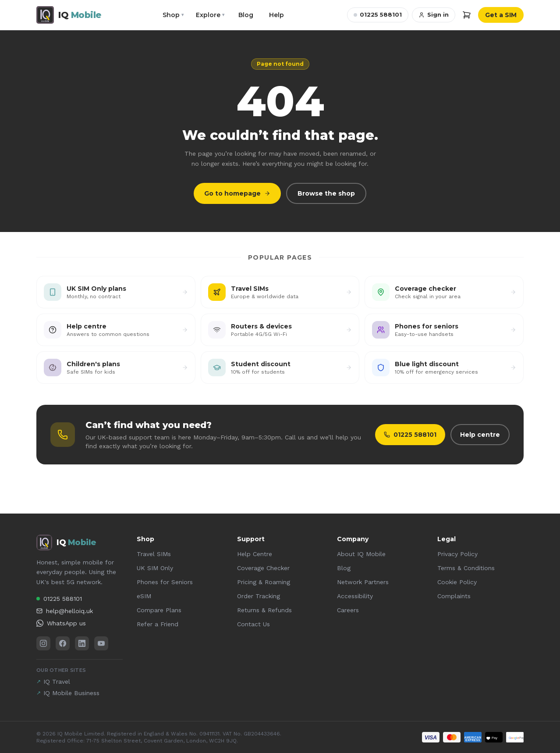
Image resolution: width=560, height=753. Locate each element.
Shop (173, 15)
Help (276, 15)
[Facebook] (63, 643)
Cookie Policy (457, 582)
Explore (210, 15)
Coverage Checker (263, 568)
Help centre (480, 435)
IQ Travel (53, 682)
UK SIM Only (155, 568)
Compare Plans (159, 610)
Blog (246, 15)
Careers (348, 610)
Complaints (454, 596)
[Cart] (467, 15)
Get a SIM (501, 15)
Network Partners (363, 582)
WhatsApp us (61, 623)
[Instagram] (43, 643)
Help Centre (255, 554)
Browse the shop (326, 193)
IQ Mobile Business (68, 693)
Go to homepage (237, 193)
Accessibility (355, 596)
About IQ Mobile (361, 554)
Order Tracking (259, 596)
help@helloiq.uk (65, 611)
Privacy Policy (457, 554)
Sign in (434, 14)
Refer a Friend (158, 624)
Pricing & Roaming (264, 582)
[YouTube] (101, 643)
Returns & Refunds (264, 610)
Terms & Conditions (466, 568)
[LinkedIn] (82, 643)
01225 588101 (378, 14)
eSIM (144, 596)
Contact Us (253, 624)
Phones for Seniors (165, 582)
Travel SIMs (154, 554)
